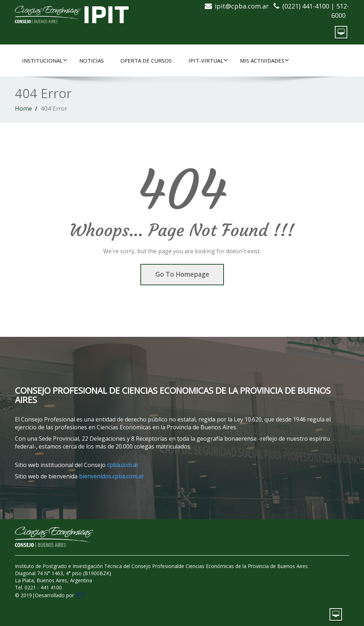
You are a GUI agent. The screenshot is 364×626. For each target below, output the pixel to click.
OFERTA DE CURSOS (146, 60)
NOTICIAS (92, 60)
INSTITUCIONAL (45, 60)
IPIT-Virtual (208, 60)
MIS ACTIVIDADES (264, 60)
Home (23, 108)
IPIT (81, 595)
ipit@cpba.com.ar (242, 6)
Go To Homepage (182, 274)
